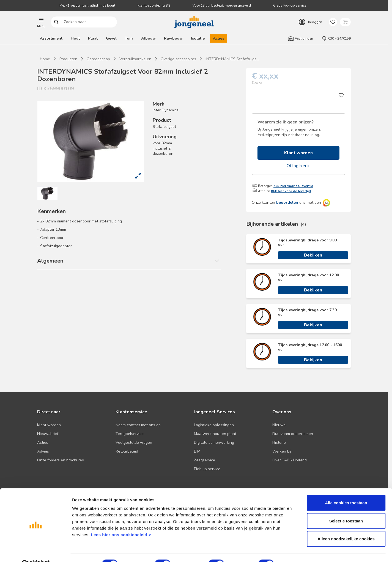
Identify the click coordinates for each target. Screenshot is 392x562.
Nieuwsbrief (48, 434)
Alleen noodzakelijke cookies (346, 526)
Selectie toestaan (346, 508)
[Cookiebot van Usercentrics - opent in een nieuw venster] (36, 551)
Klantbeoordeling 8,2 (154, 5)
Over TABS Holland (290, 460)
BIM (197, 451)
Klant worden (298, 153)
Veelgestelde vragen (134, 443)
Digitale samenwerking (214, 443)
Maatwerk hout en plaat (215, 434)
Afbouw (148, 38)
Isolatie (198, 38)
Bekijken (313, 255)
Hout (75, 38)
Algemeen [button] (50, 261)
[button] (41, 22)
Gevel (111, 38)
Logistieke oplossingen (214, 425)
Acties (219, 38)
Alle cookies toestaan (346, 490)
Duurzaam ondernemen (293, 434)
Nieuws (279, 425)
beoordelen (287, 203)
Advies (43, 451)
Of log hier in (299, 166)
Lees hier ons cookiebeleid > (121, 522)
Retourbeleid (127, 451)
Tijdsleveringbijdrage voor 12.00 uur (309, 277)
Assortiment (51, 38)
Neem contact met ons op (138, 425)
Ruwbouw (173, 38)
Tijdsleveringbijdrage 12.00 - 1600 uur (310, 347)
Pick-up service (207, 469)
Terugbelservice (130, 434)
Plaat (93, 38)
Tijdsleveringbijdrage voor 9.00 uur (307, 243)
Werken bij (282, 451)
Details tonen (297, 551)
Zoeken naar (57, 22)
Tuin (129, 38)
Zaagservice (205, 460)
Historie (279, 443)
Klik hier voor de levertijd (293, 186)
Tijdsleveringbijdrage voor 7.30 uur (307, 312)
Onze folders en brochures (61, 460)
